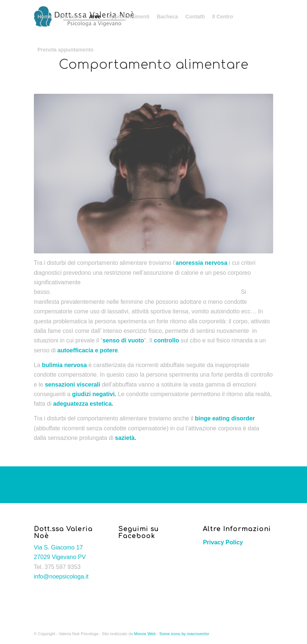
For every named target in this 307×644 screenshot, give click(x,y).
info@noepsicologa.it (61, 577)
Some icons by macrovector (184, 634)
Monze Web (145, 634)
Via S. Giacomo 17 (58, 547)
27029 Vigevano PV (60, 557)
